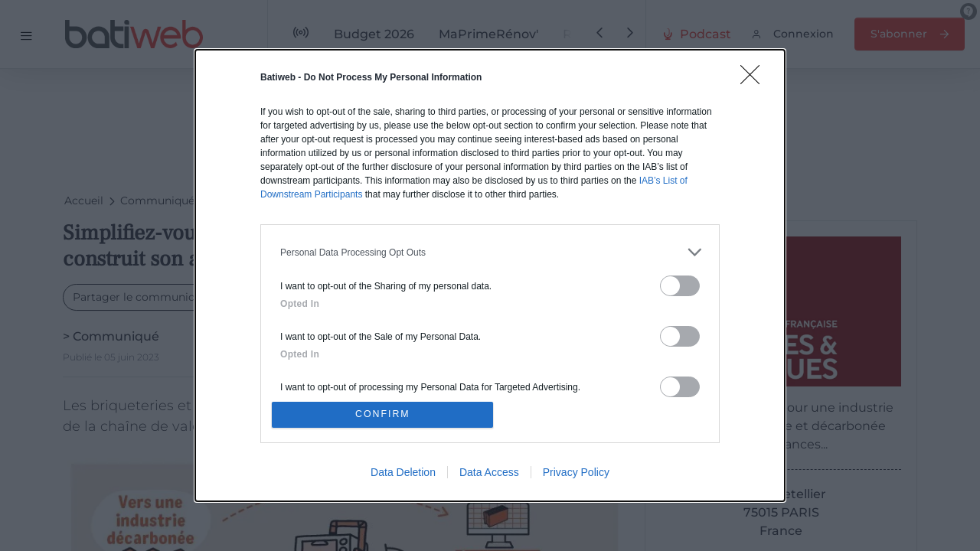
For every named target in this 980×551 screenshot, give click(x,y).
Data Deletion (403, 474)
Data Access (489, 474)
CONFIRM (385, 414)
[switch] (680, 284)
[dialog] (490, 275)
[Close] (755, 78)
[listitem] (490, 251)
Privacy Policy (576, 474)
